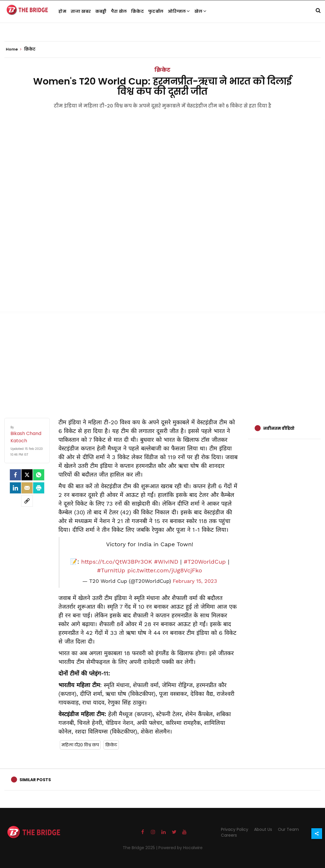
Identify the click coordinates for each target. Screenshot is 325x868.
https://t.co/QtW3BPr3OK (117, 562)
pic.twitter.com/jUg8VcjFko (165, 570)
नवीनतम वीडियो (279, 428)
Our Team (288, 829)
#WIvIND (166, 562)
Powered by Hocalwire (181, 848)
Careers (229, 835)
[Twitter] (27, 475)
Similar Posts (35, 780)
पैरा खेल (119, 11)
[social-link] (27, 501)
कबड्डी (101, 11)
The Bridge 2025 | (141, 848)
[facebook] (15, 475)
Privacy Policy (235, 829)
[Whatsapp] (39, 475)
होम (62, 11)
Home (14, 49)
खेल (201, 11)
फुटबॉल (156, 11)
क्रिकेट (137, 11)
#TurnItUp (111, 570)
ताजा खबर (81, 11)
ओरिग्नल (179, 11)
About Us (263, 829)
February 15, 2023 (195, 581)
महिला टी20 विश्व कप (80, 745)
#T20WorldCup (205, 562)
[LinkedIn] (15, 488)
